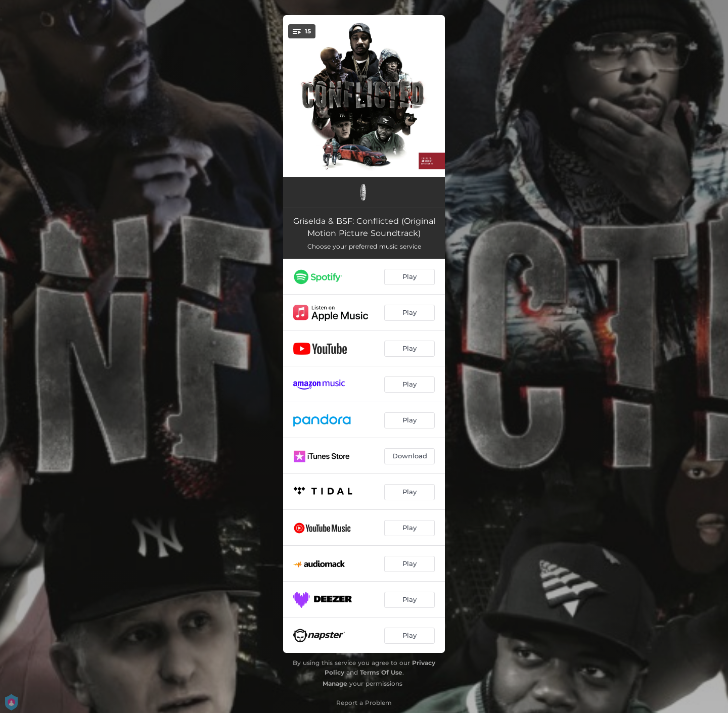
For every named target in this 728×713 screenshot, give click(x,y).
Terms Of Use (381, 672)
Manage (335, 683)
